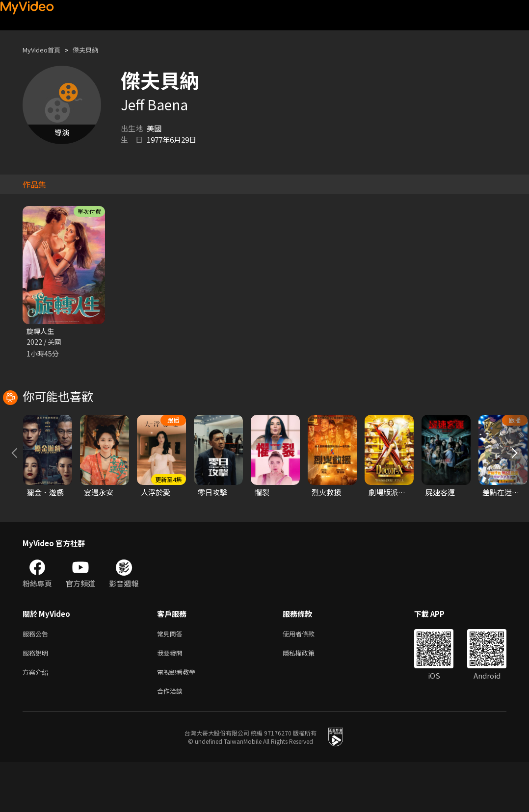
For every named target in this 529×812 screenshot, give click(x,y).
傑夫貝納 (94, 50)
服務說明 (37, 699)
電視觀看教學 (179, 720)
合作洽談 (172, 740)
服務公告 (37, 678)
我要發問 (172, 699)
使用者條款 (307, 678)
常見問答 (172, 678)
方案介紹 (37, 720)
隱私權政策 (307, 699)
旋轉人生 (41, 331)
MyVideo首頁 (45, 50)
